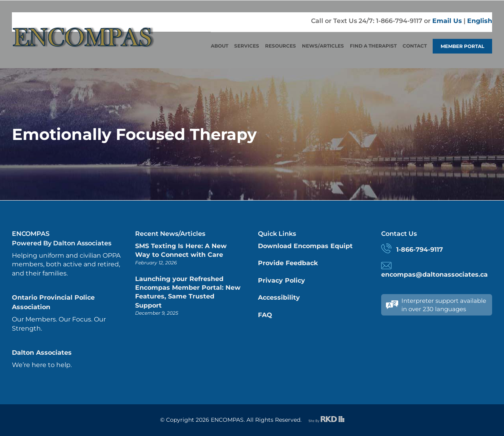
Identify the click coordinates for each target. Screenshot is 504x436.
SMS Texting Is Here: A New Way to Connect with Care (181, 250)
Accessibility (279, 297)
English (480, 21)
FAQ (265, 315)
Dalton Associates (42, 353)
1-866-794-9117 (420, 250)
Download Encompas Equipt (305, 246)
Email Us (447, 21)
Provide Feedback (288, 263)
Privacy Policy (282, 280)
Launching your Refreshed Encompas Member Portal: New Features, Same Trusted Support (188, 292)
